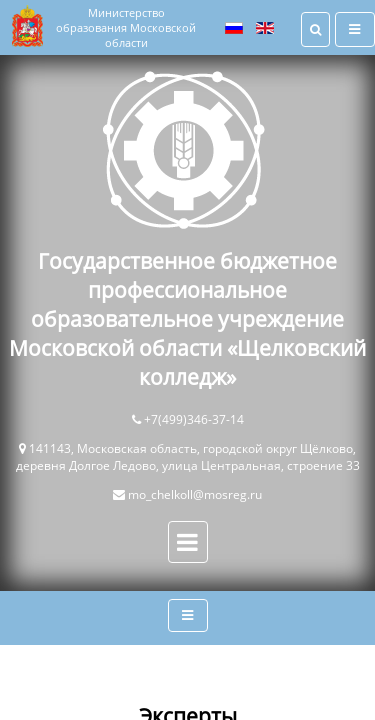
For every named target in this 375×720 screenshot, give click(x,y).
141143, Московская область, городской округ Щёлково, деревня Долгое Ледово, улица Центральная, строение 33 (188, 457)
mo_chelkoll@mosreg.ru (195, 494)
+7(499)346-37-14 (194, 419)
